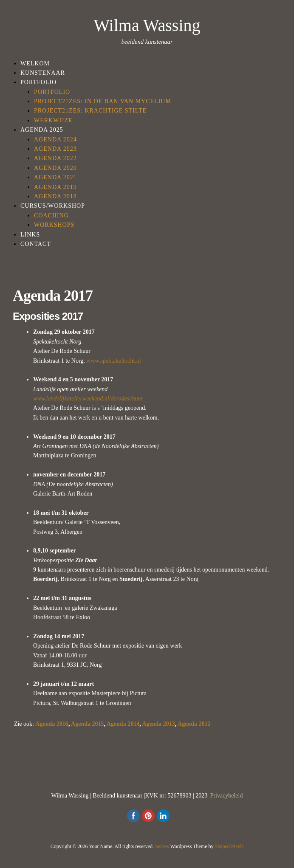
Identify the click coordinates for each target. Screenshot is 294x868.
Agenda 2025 (42, 130)
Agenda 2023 (55, 149)
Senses (162, 846)
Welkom (35, 63)
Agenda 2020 (55, 168)
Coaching (51, 216)
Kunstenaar (43, 73)
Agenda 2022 (55, 158)
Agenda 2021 (55, 177)
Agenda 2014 (123, 724)
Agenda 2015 (87, 724)
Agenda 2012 (194, 724)
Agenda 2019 (55, 187)
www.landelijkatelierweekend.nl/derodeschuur (88, 399)
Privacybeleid (227, 796)
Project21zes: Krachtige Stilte (90, 111)
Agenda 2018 (55, 196)
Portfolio (38, 82)
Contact (36, 244)
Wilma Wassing (147, 25)
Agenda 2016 (52, 724)
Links (30, 235)
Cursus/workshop (53, 206)
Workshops (54, 225)
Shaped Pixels (229, 846)
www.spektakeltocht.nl (113, 361)
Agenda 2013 (158, 724)
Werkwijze (53, 120)
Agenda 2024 (55, 139)
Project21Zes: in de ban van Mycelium (103, 101)
